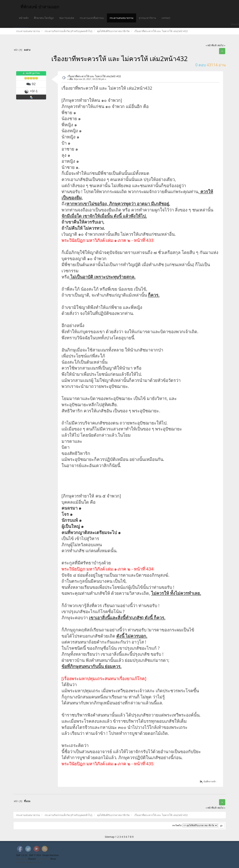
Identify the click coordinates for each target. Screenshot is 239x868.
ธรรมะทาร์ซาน (147, 18)
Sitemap (110, 837)
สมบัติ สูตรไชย (33, 73)
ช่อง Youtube (67, 18)
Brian (53, 859)
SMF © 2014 (35, 855)
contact (166, 18)
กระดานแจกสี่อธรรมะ (92, 18)
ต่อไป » (222, 45)
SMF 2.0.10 (22, 855)
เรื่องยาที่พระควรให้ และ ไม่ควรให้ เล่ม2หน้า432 (94, 76)
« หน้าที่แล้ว (212, 45)
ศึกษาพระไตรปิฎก (44, 18)
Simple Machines (51, 855)
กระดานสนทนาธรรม (121, 18)
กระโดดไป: (177, 825)
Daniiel (32, 859)
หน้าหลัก (24, 18)
